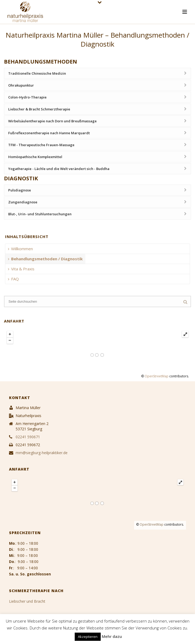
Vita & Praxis (21, 269)
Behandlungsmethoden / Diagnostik (45, 259)
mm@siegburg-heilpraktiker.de (42, 453)
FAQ (13, 279)
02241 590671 (28, 437)
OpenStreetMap (157, 376)
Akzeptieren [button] (88, 637)
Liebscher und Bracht (27, 601)
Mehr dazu (112, 636)
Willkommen (20, 249)
